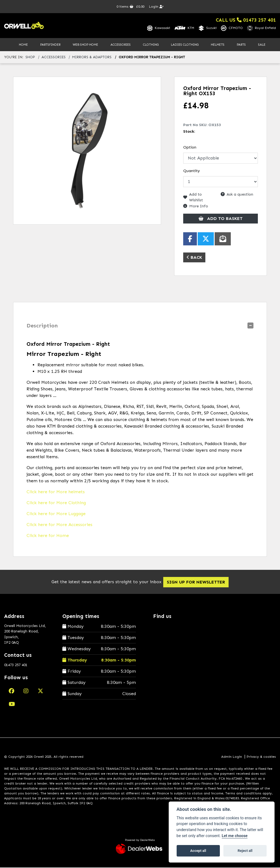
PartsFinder (50, 45)
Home (23, 45)
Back (194, 258)
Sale (262, 45)
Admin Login (232, 757)
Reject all (245, 851)
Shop (30, 58)
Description (42, 326)
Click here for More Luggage (56, 514)
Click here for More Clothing (56, 503)
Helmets (218, 45)
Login (156, 7)
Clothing (151, 45)
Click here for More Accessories (59, 525)
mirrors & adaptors (92, 58)
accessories (54, 58)
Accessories (121, 45)
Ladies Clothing (185, 45)
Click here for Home (48, 536)
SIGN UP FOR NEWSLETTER (199, 582)
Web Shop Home (85, 45)
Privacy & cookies (261, 757)
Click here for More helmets (56, 492)
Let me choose (235, 836)
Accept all (198, 851)
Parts (241, 45)
